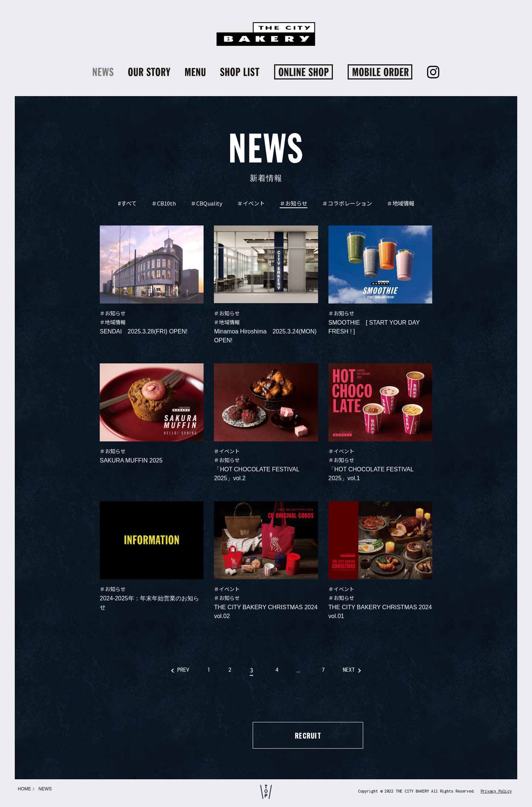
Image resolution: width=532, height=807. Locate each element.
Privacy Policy (496, 791)
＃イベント (251, 204)
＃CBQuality (207, 204)
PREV (172, 670)
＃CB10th (164, 204)
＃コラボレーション (347, 204)
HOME (24, 789)
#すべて (127, 204)
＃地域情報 (401, 204)
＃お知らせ (294, 204)
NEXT (360, 670)
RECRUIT (266, 736)
